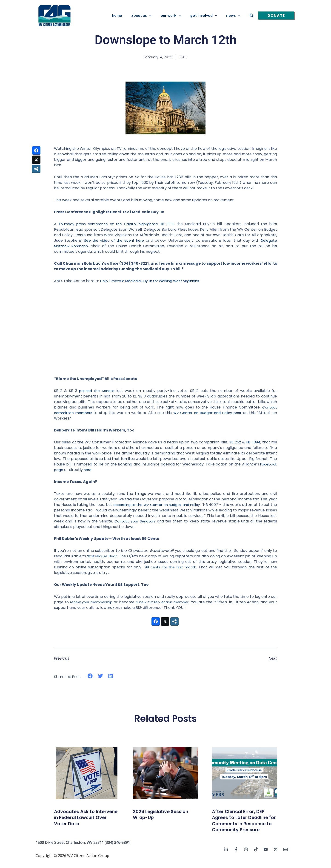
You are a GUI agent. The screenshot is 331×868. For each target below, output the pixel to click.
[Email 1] (285, 856)
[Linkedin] (226, 856)
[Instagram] (246, 856)
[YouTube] (266, 856)
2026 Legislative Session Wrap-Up (164, 815)
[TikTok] (256, 856)
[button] (156, 16)
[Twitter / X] (276, 856)
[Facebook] (236, 856)
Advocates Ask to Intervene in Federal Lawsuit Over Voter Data (86, 818)
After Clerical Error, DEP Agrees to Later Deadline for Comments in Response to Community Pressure (244, 824)
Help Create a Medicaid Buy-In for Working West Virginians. (153, 281)
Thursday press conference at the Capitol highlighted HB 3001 (117, 224)
